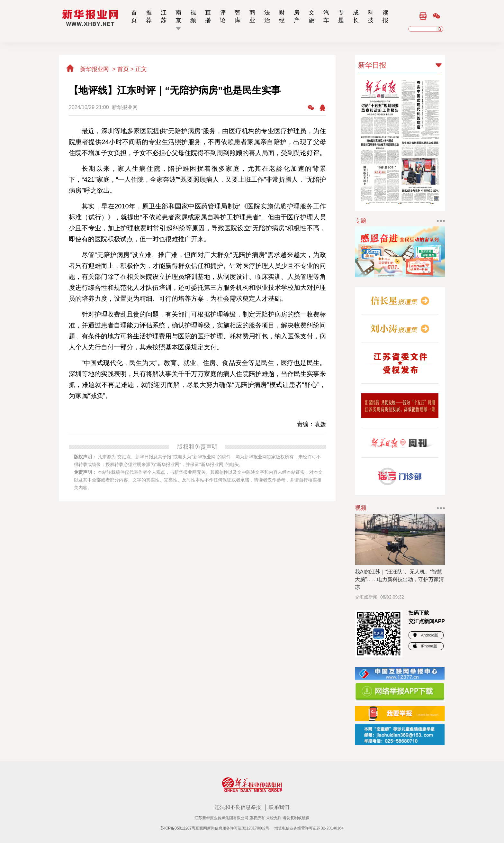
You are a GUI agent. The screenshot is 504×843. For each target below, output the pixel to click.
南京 (178, 16)
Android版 (425, 635)
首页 (134, 16)
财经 (282, 16)
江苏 (164, 16)
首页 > (126, 69)
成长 (356, 16)
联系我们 (279, 807)
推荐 (149, 16)
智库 (238, 16)
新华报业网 (88, 69)
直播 (208, 16)
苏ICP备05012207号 (178, 828)
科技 (371, 16)
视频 (193, 16)
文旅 (311, 16)
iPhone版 (425, 646)
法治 (267, 16)
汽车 (326, 16)
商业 (252, 16)
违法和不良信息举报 (239, 807)
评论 (223, 16)
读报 (385, 16)
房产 (297, 16)
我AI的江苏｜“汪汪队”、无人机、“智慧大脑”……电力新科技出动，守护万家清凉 (399, 579)
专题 (341, 16)
